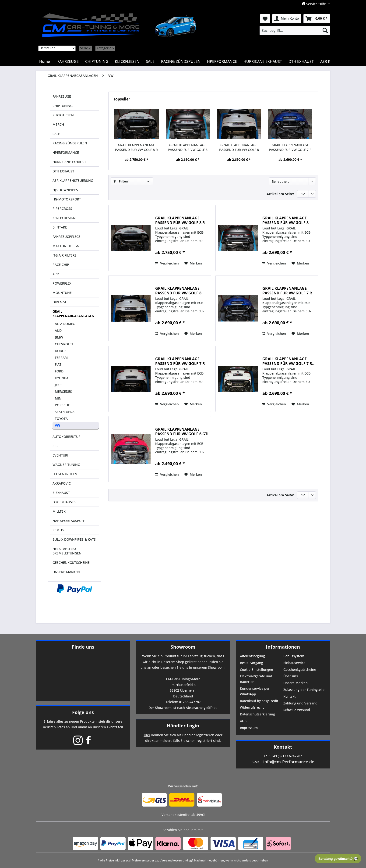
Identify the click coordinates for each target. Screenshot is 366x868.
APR (56, 274)
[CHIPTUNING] (97, 61)
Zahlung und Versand (300, 703)
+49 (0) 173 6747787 (287, 756)
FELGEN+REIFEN (65, 474)
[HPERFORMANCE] (222, 61)
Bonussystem (294, 656)
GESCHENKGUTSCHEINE (71, 563)
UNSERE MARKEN (66, 572)
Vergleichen (167, 263)
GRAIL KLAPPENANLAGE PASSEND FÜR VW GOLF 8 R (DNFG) (136, 147)
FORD (59, 371)
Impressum (249, 728)
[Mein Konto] (287, 19)
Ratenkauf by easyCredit (259, 701)
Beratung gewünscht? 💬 (338, 859)
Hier (147, 735)
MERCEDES (63, 391)
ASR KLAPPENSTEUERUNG (73, 180)
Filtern (121, 181)
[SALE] (150, 61)
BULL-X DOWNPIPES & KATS (74, 539)
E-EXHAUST (61, 493)
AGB (243, 721)
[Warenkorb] (317, 19)
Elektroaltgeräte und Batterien (256, 679)
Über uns (291, 676)
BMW (59, 337)
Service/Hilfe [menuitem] (314, 4)
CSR (56, 446)
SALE (56, 134)
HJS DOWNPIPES (65, 190)
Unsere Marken (296, 683)
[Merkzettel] (265, 19)
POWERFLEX (62, 283)
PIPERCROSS (62, 209)
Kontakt (289, 696)
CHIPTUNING (63, 106)
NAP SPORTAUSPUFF (69, 521)
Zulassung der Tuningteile (304, 690)
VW (58, 425)
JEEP (58, 385)
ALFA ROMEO (65, 324)
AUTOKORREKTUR (67, 437)
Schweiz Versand (297, 710)
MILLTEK (59, 511)
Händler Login (183, 726)
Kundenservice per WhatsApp (255, 691)
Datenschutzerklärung (257, 714)
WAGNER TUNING (66, 465)
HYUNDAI (62, 378)
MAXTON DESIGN (66, 246)
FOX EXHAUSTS (64, 502)
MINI (59, 398)
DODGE (61, 351)
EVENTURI (60, 455)
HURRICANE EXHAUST (69, 162)
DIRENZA (59, 302)
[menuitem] (295, 30)
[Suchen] (325, 30)
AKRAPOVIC (62, 483)
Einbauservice (294, 663)
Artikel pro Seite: (280, 194)
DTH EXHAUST (63, 171)
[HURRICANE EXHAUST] (263, 61)
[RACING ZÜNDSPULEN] (181, 61)
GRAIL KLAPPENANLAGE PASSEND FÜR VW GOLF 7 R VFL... (290, 147)
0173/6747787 (190, 702)
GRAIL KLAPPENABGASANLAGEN (73, 314)
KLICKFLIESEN (63, 115)
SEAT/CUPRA (65, 412)
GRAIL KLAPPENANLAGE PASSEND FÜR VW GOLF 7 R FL (180, 361)
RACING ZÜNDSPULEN (70, 143)
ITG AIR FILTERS (65, 255)
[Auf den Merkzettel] (193, 263)
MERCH (58, 124)
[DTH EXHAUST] (301, 61)
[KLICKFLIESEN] (127, 61)
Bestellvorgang (252, 663)
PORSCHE (62, 405)
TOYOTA (61, 419)
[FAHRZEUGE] (68, 61)
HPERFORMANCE (66, 152)
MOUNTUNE (62, 293)
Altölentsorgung (252, 656)
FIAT (58, 364)
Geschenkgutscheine (300, 670)
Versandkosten (172, 860)
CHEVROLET (64, 344)
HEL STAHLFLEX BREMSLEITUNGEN (67, 551)
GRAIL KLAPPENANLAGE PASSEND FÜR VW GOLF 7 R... (289, 361)
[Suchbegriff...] (295, 30)
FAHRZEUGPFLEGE (67, 237)
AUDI (59, 330)
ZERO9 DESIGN (64, 218)
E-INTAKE (60, 227)
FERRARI (61, 358)
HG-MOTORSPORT (67, 199)
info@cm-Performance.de (289, 762)
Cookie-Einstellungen (257, 670)
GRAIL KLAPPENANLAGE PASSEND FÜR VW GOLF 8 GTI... (188, 147)
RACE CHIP (61, 265)
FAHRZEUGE (62, 96)
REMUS (58, 530)
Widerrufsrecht (252, 707)
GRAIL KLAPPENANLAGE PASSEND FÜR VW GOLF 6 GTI (182, 432)
